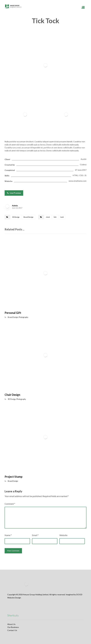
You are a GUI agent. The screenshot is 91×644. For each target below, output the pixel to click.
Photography (23, 317)
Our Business (13, 627)
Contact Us (12, 630)
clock (48, 217)
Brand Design (28, 217)
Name (8, 535)
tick (55, 217)
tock (62, 217)
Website (63, 535)
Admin (15, 206)
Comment (10, 504)
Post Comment (13, 551)
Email (35, 535)
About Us (11, 624)
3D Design (16, 217)
